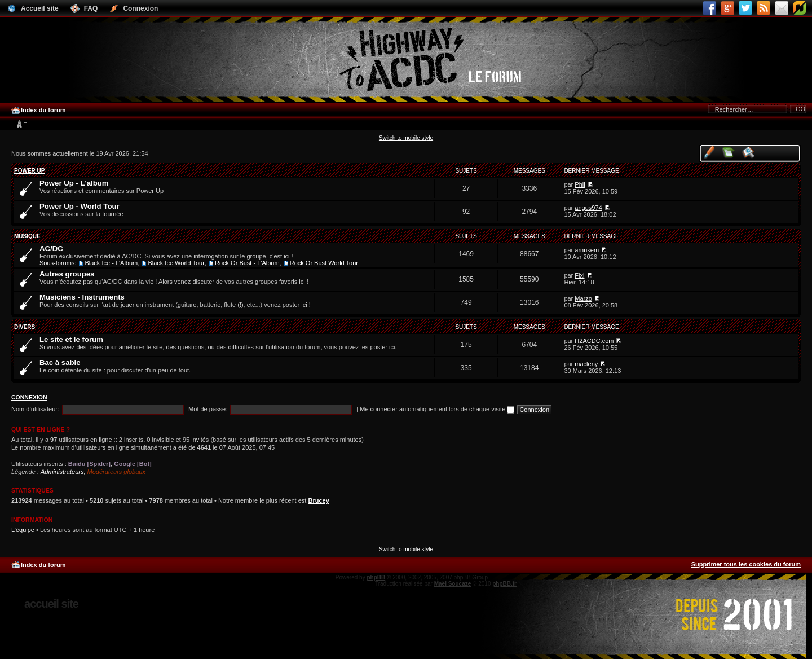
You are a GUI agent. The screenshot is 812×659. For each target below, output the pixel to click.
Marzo (583, 298)
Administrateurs (62, 472)
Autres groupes (67, 274)
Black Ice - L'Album (111, 263)
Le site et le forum (71, 339)
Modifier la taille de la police (19, 124)
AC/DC (51, 249)
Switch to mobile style (406, 138)
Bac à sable (60, 363)
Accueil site (51, 604)
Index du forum (43, 110)
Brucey (318, 500)
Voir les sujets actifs (749, 152)
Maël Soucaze (453, 584)
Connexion (29, 397)
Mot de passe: (208, 409)
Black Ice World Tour (176, 263)
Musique (27, 236)
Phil (580, 184)
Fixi (579, 275)
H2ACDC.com (594, 341)
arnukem (587, 250)
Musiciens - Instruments (82, 297)
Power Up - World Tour (80, 206)
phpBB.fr (504, 584)
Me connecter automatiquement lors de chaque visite (437, 409)
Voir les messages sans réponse (729, 152)
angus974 (588, 208)
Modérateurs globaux (116, 472)
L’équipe (23, 530)
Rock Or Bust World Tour (324, 263)
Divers (25, 327)
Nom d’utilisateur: (35, 409)
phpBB (376, 577)
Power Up (29, 171)
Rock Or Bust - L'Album (247, 263)
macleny (586, 364)
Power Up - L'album (74, 183)
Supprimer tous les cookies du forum (746, 564)
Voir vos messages (709, 152)
